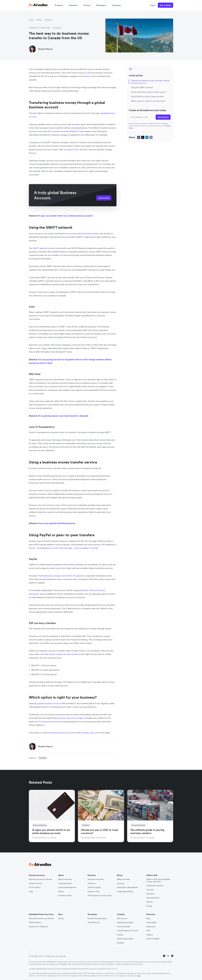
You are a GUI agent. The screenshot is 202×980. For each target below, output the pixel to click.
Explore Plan (73, 149)
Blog (39, 20)
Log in (153, 5)
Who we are (122, 918)
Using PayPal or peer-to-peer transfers (147, 96)
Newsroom (151, 927)
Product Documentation (97, 918)
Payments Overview (96, 879)
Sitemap (63, 956)
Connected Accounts (155, 886)
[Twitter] (168, 956)
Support (150, 935)
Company (117, 5)
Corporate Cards (65, 883)
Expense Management (67, 887)
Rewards (120, 943)
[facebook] (139, 137)
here (112, 962)
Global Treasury (35, 922)
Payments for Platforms (38, 927)
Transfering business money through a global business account (150, 82)
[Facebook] (164, 956)
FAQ (148, 931)
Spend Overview (65, 879)
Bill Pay (61, 892)
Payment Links (93, 892)
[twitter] (143, 137)
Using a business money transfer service (148, 92)
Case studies (151, 922)
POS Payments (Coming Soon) (100, 896)
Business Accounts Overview (41, 879)
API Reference (94, 922)
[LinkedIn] (172, 956)
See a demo (165, 5)
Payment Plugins (94, 887)
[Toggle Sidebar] (130, 69)
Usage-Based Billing (125, 892)
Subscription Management (128, 887)
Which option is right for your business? (148, 101)
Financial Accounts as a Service (41, 918)
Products (59, 5)
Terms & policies (123, 927)
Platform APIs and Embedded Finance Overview (158, 880)
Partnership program (125, 939)
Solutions (73, 5)
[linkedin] (147, 137)
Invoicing (121, 883)
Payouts (150, 902)
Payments (150, 894)
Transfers (48, 20)
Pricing (87, 5)
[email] (151, 137)
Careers (120, 935)
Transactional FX (153, 898)
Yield (31, 892)
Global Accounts (35, 883)
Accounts (150, 890)
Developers (101, 5)
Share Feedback (153, 939)
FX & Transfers (35, 887)
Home (31, 20)
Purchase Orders (65, 896)
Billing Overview (123, 879)
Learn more (104, 198)
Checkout (92, 883)
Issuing (149, 906)
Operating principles (125, 922)
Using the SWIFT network (142, 87)
